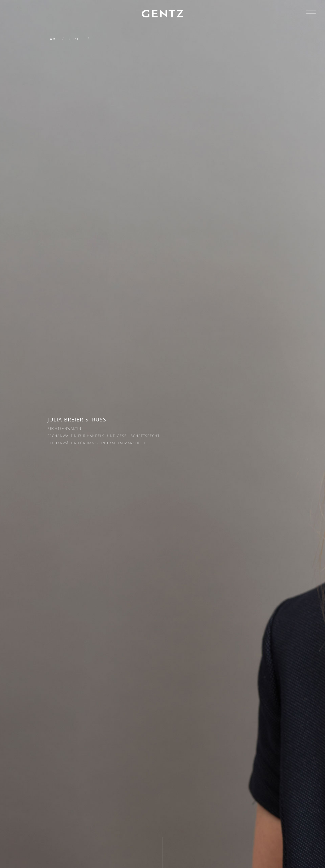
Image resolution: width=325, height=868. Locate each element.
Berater (76, 39)
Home (52, 39)
